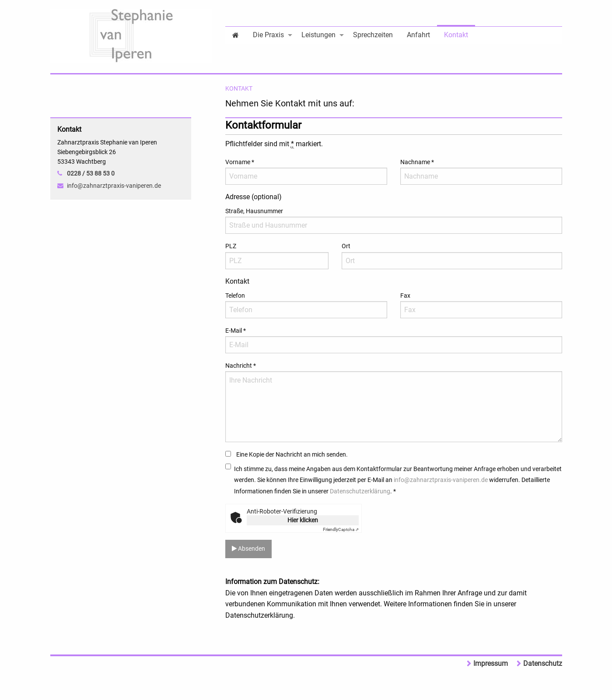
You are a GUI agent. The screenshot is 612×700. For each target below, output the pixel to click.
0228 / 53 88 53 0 (91, 173)
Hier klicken (303, 520)
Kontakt (456, 35)
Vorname (240, 162)
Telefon (235, 295)
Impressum (491, 663)
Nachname (417, 162)
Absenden (248, 549)
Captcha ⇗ (341, 529)
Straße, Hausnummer (254, 211)
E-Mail (236, 331)
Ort (346, 246)
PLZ (231, 246)
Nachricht (241, 366)
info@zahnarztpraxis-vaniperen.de (441, 480)
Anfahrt (418, 35)
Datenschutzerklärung (360, 491)
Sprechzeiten (373, 35)
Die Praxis (268, 35)
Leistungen (318, 35)
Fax (405, 295)
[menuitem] (236, 34)
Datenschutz (543, 663)
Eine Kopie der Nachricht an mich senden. (292, 454)
